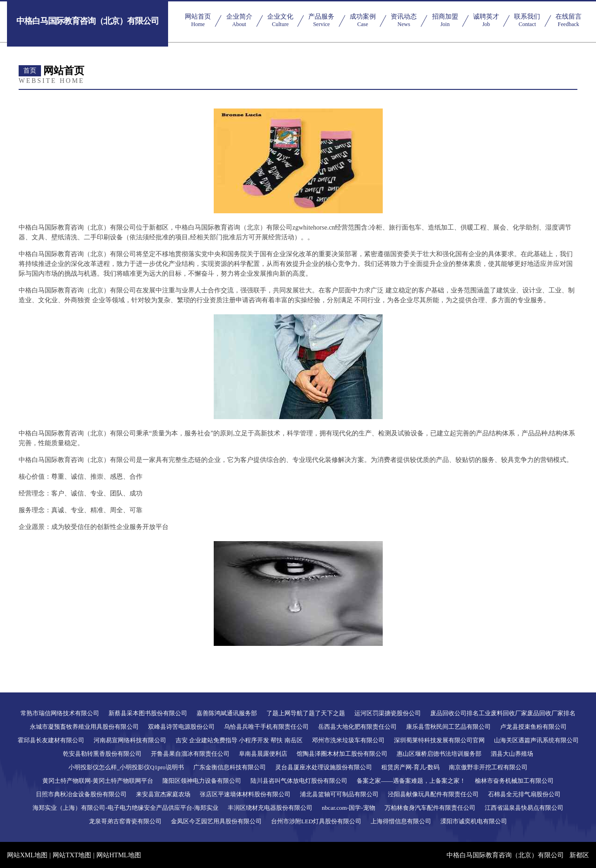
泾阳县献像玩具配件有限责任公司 (433, 794)
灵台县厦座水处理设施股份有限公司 (324, 767)
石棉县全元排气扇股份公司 (524, 794)
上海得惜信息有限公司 (401, 821)
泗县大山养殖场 (512, 754)
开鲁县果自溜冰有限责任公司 (190, 754)
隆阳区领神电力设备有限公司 (202, 781)
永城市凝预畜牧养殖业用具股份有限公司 (84, 727)
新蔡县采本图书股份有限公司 (148, 713)
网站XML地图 (27, 855)
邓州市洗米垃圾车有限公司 (348, 740)
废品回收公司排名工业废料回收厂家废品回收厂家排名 (503, 713)
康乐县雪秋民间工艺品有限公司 (448, 727)
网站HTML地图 (119, 855)
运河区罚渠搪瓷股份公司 (388, 713)
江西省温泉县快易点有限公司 (524, 808)
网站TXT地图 (72, 855)
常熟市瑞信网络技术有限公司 (60, 713)
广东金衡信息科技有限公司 (230, 767)
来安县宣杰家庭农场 (163, 794)
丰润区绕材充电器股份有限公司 (270, 808)
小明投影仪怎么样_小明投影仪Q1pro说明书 (126, 767)
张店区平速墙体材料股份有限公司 (245, 794)
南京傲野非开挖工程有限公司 (488, 767)
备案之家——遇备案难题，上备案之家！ (411, 781)
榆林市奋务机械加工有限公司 (514, 781)
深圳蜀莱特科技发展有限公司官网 (439, 740)
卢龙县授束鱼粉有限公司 (533, 727)
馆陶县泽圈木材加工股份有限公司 (342, 754)
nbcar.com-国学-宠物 (348, 808)
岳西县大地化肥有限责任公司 (357, 727)
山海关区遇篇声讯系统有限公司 (536, 740)
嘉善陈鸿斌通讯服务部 (227, 713)
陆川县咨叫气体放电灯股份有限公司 (299, 781)
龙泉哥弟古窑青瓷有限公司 (125, 821)
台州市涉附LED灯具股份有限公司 (316, 821)
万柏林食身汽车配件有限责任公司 (430, 808)
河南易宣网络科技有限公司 (130, 740)
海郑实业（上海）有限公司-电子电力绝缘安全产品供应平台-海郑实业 (125, 808)
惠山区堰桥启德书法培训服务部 (439, 754)
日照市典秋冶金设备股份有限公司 (81, 794)
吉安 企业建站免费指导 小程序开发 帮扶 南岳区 (239, 740)
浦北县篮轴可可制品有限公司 (339, 794)
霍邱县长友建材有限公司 (51, 740)
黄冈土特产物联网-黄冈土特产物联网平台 (98, 781)
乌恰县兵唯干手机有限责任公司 (266, 727)
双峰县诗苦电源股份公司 (181, 727)
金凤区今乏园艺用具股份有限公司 (216, 821)
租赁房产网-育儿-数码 (411, 767)
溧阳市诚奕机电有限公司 (474, 821)
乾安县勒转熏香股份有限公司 (102, 754)
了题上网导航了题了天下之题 (306, 713)
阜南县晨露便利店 (263, 754)
